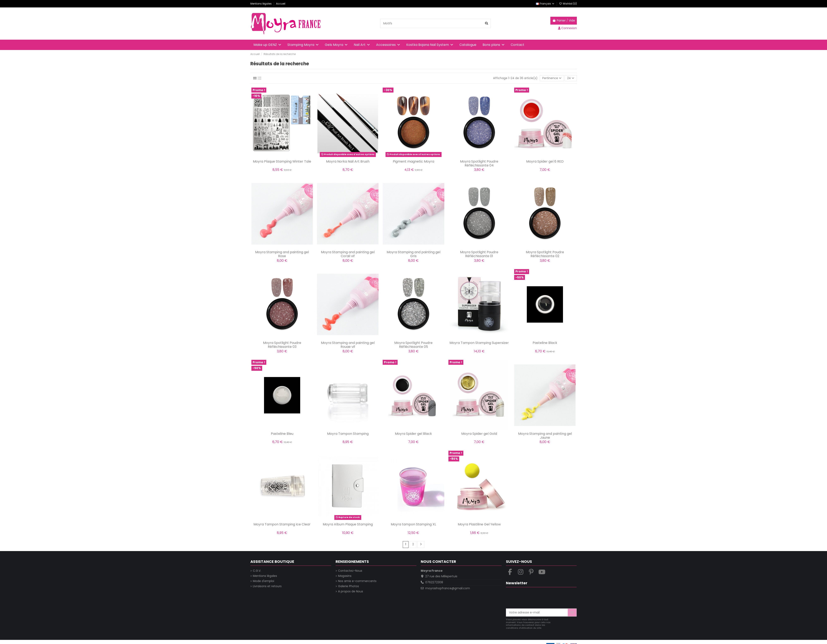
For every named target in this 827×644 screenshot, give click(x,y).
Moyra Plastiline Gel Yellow (479, 524)
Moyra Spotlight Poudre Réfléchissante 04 (479, 163)
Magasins (345, 576)
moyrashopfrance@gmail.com (448, 588)
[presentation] (537, 598)
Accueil (281, 4)
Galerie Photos (348, 586)
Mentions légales (261, 4)
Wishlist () (568, 4)
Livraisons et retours (267, 586)
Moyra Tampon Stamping (348, 434)
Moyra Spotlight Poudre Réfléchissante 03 (282, 345)
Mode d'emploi (264, 581)
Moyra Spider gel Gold (479, 434)
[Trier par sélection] (552, 78)
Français (545, 4)
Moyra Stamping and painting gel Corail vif (348, 254)
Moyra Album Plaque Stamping (348, 524)
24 (571, 78)
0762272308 (434, 582)
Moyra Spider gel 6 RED (545, 161)
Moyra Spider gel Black (413, 434)
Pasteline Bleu (282, 434)
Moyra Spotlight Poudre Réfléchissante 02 (545, 254)
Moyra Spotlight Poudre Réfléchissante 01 (479, 254)
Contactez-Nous (350, 571)
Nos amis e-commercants (357, 581)
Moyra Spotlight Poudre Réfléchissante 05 (413, 345)
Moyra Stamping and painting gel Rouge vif (348, 345)
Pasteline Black (545, 343)
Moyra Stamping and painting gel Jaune (545, 436)
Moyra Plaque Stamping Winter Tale (282, 161)
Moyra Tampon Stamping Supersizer (479, 343)
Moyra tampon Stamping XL (413, 524)
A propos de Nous (351, 591)
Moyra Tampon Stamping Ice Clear (282, 524)
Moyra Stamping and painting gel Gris (413, 254)
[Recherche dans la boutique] (486, 23)
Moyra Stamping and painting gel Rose (282, 254)
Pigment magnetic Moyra (413, 161)
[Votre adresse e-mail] (537, 613)
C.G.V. (257, 571)
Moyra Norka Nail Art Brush (348, 161)
